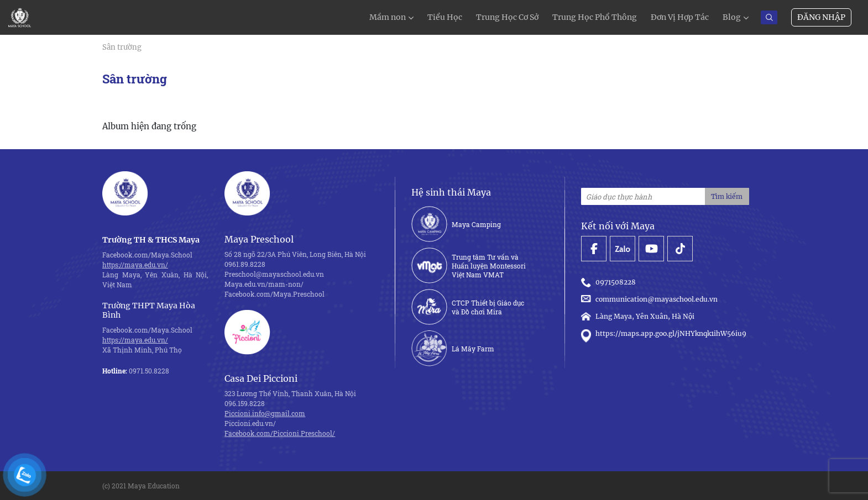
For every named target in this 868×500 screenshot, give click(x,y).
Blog (732, 17)
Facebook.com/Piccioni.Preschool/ (280, 433)
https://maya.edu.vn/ (135, 265)
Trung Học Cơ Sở (507, 17)
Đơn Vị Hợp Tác (680, 17)
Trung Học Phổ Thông (595, 17)
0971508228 (610, 282)
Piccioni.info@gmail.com (265, 413)
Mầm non (388, 17)
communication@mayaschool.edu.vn (651, 299)
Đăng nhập (821, 17)
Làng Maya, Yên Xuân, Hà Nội (638, 316)
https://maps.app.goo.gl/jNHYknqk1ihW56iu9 (664, 334)
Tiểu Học (445, 17)
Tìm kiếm (727, 196)
